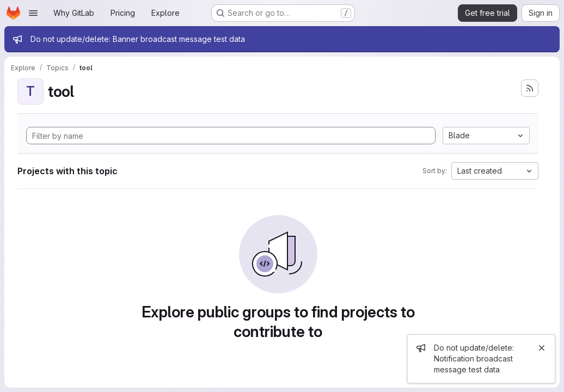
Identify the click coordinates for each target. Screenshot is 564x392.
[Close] (542, 348)
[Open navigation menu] (33, 13)
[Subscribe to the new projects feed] (530, 88)
